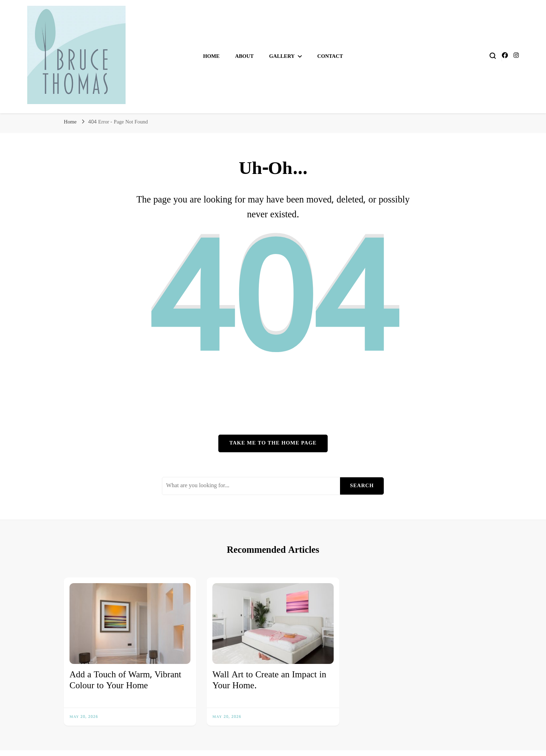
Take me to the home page (273, 443)
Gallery (282, 56)
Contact (330, 56)
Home (211, 56)
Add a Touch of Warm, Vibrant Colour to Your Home (125, 681)
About (244, 56)
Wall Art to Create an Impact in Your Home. (269, 681)
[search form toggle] (493, 56)
